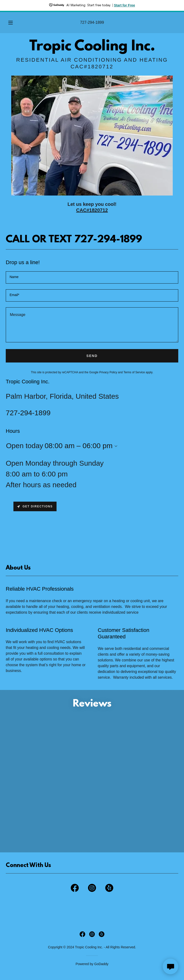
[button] (13, 23)
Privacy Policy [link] (108, 372)
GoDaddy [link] (101, 964)
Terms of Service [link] (134, 372)
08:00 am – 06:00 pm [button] (79, 446)
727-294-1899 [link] (92, 22)
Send (92, 356)
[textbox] (92, 277)
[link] (92, 49)
